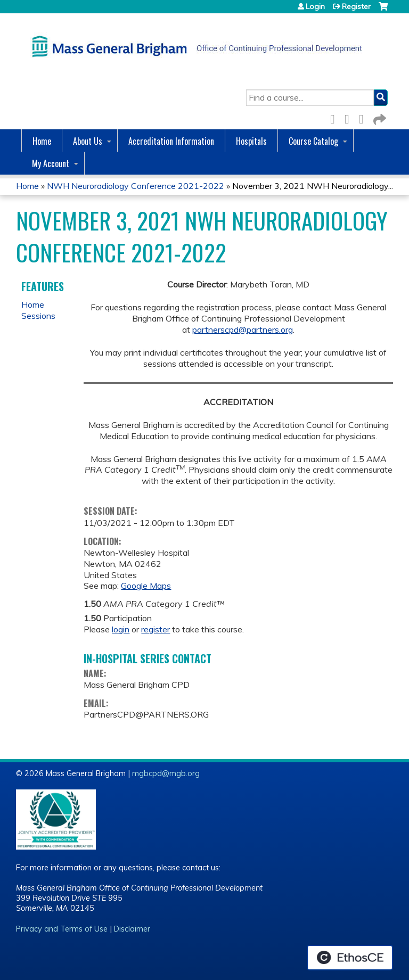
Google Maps (146, 586)
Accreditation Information (171, 141)
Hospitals (251, 141)
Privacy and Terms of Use (62, 929)
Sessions (38, 316)
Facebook (336, 117)
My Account (51, 163)
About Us (88, 141)
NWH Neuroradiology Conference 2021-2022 (136, 186)
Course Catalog (313, 141)
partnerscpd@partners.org (243, 330)
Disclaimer (132, 929)
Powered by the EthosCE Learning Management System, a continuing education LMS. (350, 958)
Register (356, 6)
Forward (379, 117)
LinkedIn (364, 117)
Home (42, 141)
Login (315, 6)
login (121, 629)
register (156, 629)
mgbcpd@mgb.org (166, 773)
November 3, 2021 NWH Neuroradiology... (313, 186)
